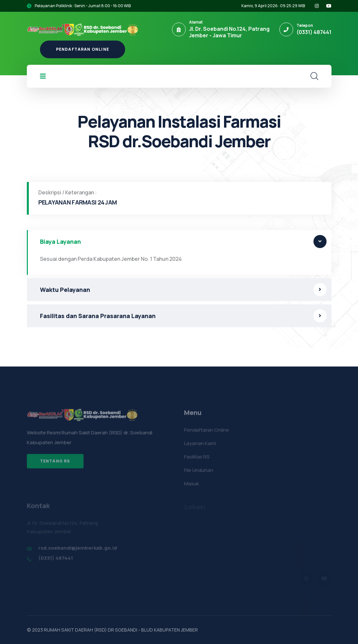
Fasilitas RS (197, 459)
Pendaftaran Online (83, 49)
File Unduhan (199, 473)
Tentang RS (55, 464)
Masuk (191, 486)
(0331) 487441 (314, 32)
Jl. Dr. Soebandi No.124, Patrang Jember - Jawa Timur (229, 32)
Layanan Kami (200, 446)
